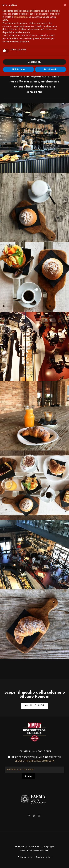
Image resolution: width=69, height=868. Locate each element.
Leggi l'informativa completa (34, 761)
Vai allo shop (34, 706)
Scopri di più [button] (35, 62)
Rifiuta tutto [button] (18, 69)
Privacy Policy (26, 857)
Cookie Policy (44, 857)
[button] (65, 5)
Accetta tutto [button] (51, 69)
